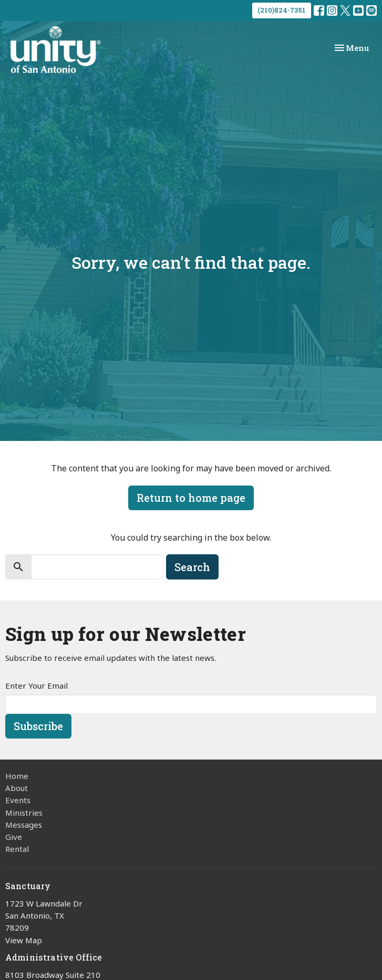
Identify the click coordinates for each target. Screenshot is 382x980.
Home (17, 776)
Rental (17, 849)
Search (192, 567)
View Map (24, 940)
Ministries (24, 813)
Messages (24, 825)
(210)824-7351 (282, 10)
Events (18, 800)
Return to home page (191, 498)
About (17, 788)
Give (14, 837)
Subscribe (38, 726)
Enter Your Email (37, 686)
